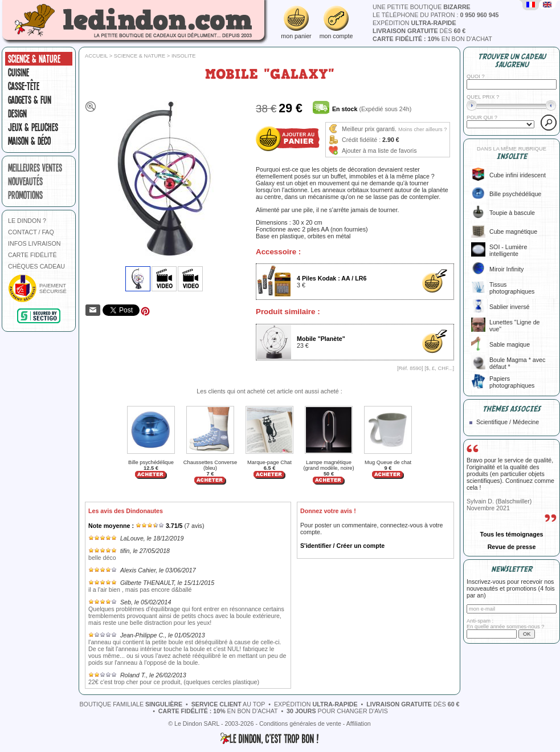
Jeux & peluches (33, 127)
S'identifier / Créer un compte (342, 546)
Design (17, 113)
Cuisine (19, 72)
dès (419, 31)
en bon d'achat (432, 39)
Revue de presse (512, 547)
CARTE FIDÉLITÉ (32, 255)
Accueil (96, 56)
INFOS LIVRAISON (34, 243)
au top (228, 704)
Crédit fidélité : (361, 140)
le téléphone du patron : (436, 15)
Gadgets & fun (30, 100)
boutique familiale (131, 704)
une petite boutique (422, 7)
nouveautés (25, 181)
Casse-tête (24, 86)
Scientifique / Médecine (508, 422)
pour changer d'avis (337, 711)
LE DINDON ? (27, 221)
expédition (414, 23)
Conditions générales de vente (300, 723)
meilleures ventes (35, 168)
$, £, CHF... (440, 368)
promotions (25, 195)
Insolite (184, 56)
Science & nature (34, 59)
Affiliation (359, 723)
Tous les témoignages (511, 534)
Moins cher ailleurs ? (423, 129)
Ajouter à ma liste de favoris (379, 151)
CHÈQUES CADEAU (36, 266)
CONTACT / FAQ (31, 232)
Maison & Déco (29, 141)
